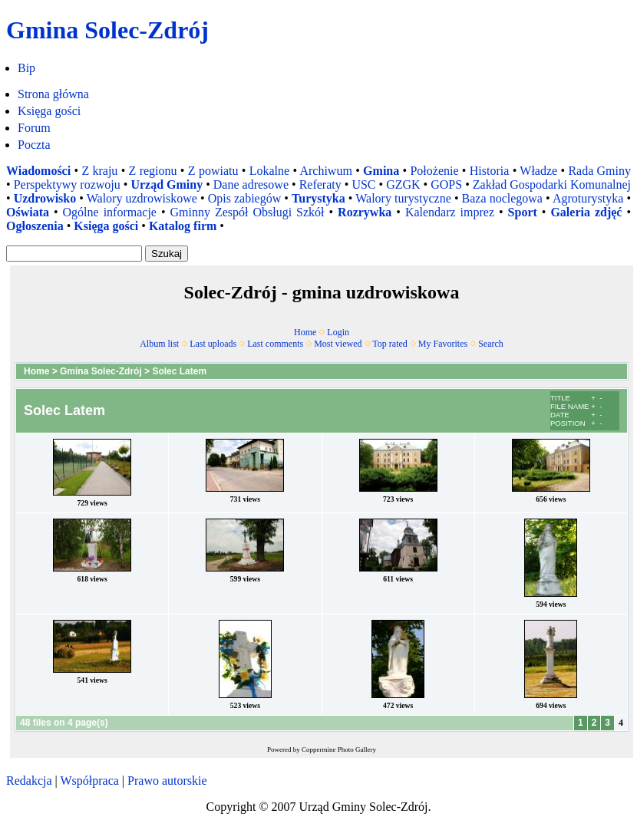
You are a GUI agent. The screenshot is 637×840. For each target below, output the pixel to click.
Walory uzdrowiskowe (142, 198)
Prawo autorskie (167, 781)
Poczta (34, 145)
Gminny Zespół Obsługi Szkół (248, 212)
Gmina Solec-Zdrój (101, 371)
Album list (159, 344)
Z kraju (99, 171)
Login (338, 332)
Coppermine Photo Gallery (339, 749)
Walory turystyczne (403, 198)
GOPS (446, 184)
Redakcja (29, 781)
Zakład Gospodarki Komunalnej (552, 184)
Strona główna (53, 94)
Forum (34, 128)
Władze (538, 171)
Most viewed (338, 344)
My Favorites (443, 344)
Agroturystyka (588, 198)
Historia (490, 171)
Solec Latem (179, 371)
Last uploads (213, 344)
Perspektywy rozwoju (67, 184)
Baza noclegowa (502, 198)
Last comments (275, 344)
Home (305, 332)
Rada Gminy (599, 171)
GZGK (403, 184)
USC (363, 184)
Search (491, 344)
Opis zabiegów (245, 198)
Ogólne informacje (110, 212)
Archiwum (325, 171)
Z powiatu (213, 171)
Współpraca (89, 781)
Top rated (389, 344)
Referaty (320, 184)
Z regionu (153, 171)
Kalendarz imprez (450, 212)
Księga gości (49, 111)
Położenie (434, 171)
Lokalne (269, 171)
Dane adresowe (251, 184)
